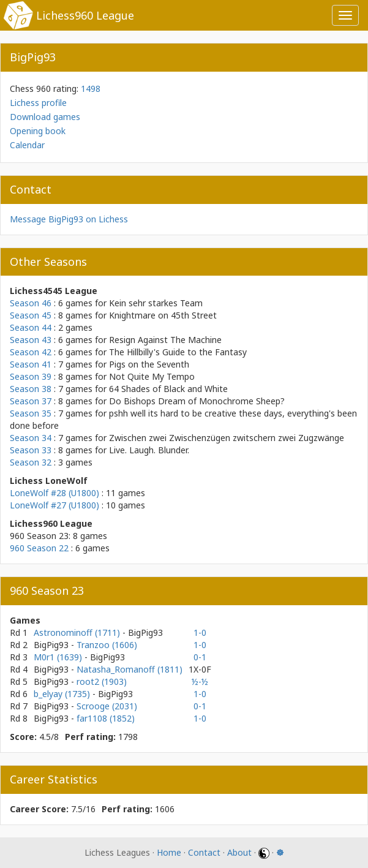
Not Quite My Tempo (152, 376)
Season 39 (31, 376)
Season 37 (31, 401)
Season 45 (31, 315)
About (239, 852)
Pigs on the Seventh (149, 364)
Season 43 (31, 340)
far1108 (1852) (106, 718)
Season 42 (31, 352)
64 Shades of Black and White (168, 389)
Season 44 (31, 327)
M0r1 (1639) (59, 657)
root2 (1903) (102, 681)
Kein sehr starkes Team (156, 303)
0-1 (200, 657)
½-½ (200, 681)
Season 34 (31, 438)
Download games (45, 117)
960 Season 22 (39, 548)
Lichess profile (38, 103)
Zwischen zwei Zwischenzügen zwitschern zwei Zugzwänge (227, 438)
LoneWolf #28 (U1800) (54, 493)
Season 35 (31, 413)
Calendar (27, 145)
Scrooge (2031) (107, 706)
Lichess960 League (85, 15)
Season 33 (31, 450)
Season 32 (31, 462)
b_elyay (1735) (63, 694)
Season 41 (31, 364)
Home (169, 852)
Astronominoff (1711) (78, 632)
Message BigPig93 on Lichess (69, 219)
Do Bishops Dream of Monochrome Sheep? (197, 401)
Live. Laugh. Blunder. (149, 450)
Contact (204, 852)
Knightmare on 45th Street (163, 315)
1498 (91, 89)
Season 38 (31, 389)
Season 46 (31, 303)
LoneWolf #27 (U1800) (54, 505)
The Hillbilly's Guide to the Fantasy (178, 352)
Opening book (38, 131)
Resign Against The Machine (165, 340)
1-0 (200, 632)
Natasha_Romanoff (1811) (130, 669)
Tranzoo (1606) (107, 645)
